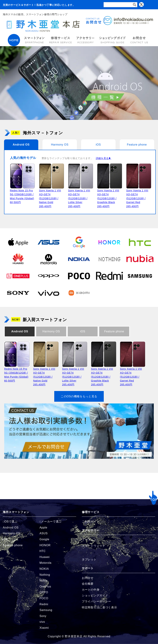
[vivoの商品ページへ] (49, 293)
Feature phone (137, 145)
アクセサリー (91, 530)
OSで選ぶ (11, 522)
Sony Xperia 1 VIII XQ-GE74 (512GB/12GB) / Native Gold (50, 198)
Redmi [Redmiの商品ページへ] (44, 604)
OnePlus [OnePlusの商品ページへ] (45, 586)
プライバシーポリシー (96, 601)
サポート (88, 568)
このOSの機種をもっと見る (79, 396)
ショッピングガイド (95, 595)
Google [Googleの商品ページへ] (44, 539)
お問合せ (88, 578)
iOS (98, 145)
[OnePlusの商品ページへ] (18, 276)
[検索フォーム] (120, 5)
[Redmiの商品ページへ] (110, 276)
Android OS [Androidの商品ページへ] (11, 528)
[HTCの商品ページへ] (140, 242)
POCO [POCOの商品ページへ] (44, 598)
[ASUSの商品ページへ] (49, 242)
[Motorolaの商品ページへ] (49, 259)
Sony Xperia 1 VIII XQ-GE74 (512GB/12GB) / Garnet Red (137, 198)
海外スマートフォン (16, 512)
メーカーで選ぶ (51, 522)
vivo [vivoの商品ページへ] (42, 622)
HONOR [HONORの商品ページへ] (45, 545)
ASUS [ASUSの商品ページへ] (44, 533)
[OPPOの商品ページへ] (49, 276)
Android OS (21, 145)
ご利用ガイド (91, 522)
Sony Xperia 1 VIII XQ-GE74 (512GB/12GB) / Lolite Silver (79, 198)
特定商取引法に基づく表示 (99, 607)
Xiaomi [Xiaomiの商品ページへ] (44, 628)
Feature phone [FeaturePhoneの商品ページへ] (13, 545)
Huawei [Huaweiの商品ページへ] (45, 557)
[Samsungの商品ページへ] (140, 276)
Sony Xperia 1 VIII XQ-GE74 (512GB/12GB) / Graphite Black (108, 198)
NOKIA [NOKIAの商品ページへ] (44, 569)
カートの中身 (91, 590)
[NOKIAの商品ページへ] (79, 259)
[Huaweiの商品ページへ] (18, 259)
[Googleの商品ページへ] (79, 242)
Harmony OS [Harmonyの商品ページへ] (11, 533)
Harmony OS (60, 145)
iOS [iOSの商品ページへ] (5, 539)
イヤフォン (89, 540)
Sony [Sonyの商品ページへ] (43, 616)
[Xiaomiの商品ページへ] (79, 293)
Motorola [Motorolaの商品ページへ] (45, 563)
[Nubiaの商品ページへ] (140, 259)
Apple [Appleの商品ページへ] (43, 528)
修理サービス (91, 512)
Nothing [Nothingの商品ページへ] (45, 575)
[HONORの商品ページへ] (110, 242)
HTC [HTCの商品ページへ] (43, 551)
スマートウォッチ (94, 546)
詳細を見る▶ (104, 158)
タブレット (89, 559)
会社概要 (88, 584)
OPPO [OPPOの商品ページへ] (44, 592)
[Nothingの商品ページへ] (110, 259)
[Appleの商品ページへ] (18, 242)
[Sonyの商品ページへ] (18, 293)
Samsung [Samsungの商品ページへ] (46, 610)
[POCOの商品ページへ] (79, 276)
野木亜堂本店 (74, 636)
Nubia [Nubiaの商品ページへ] (43, 581)
